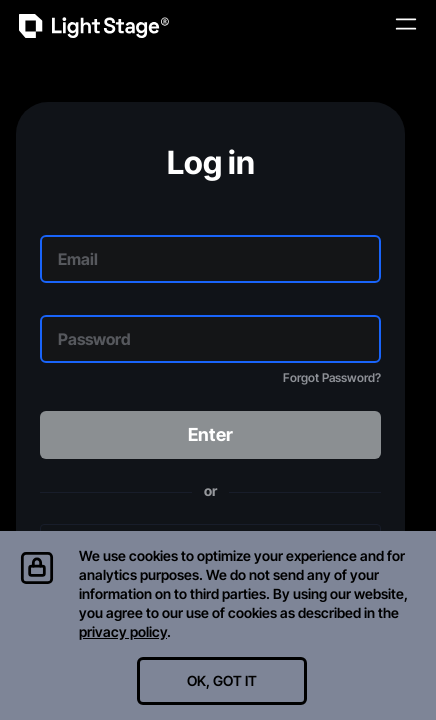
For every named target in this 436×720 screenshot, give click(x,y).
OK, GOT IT (222, 680)
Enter (211, 434)
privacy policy (123, 631)
